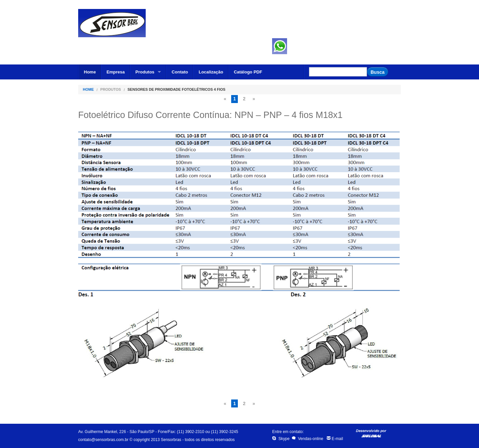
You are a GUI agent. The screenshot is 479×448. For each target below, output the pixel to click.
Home (90, 72)
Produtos (145, 72)
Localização (211, 72)
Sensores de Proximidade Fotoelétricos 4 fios (176, 90)
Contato (180, 72)
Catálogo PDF (248, 72)
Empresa (116, 72)
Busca (378, 72)
